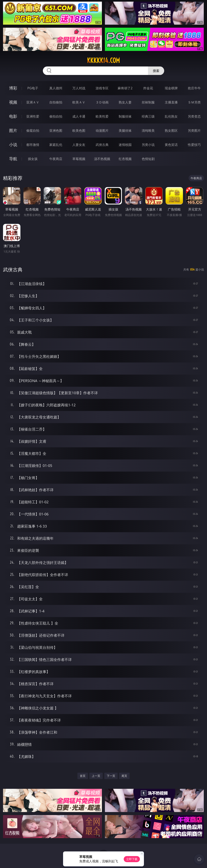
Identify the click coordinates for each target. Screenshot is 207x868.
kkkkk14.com (103, 60)
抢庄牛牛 (194, 88)
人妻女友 (79, 145)
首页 (83, 776)
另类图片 (194, 131)
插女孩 (33, 159)
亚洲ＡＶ (33, 102)
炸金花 (148, 88)
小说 (13, 145)
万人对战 (79, 88)
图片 (13, 130)
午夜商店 (56, 159)
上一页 (96, 776)
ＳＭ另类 (194, 102)
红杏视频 (125, 159)
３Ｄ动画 (102, 102)
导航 (13, 159)
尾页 (124, 776)
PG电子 (33, 88)
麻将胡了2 (125, 88)
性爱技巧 (194, 145)
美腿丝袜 (125, 131)
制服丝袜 (125, 116)
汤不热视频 (102, 159)
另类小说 (148, 145)
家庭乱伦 (56, 145)
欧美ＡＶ (79, 102)
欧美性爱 (102, 116)
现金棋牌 (171, 88)
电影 (13, 116)
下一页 (111, 776)
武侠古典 (102, 145)
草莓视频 (79, 159)
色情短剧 (148, 159)
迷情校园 (125, 145)
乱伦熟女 (171, 116)
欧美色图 (79, 131)
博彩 (13, 88)
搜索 (156, 71)
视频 (13, 102)
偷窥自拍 (33, 131)
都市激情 (33, 145)
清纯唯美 (148, 131)
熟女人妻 (125, 102)
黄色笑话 (171, 145)
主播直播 (171, 102)
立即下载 (132, 859)
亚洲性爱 (33, 116)
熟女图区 (171, 131)
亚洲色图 (56, 131)
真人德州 (56, 88)
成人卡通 (79, 116)
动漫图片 (102, 131)
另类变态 (194, 116)
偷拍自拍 (56, 116)
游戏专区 (102, 88)
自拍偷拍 (56, 102)
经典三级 (148, 116)
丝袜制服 (148, 102)
